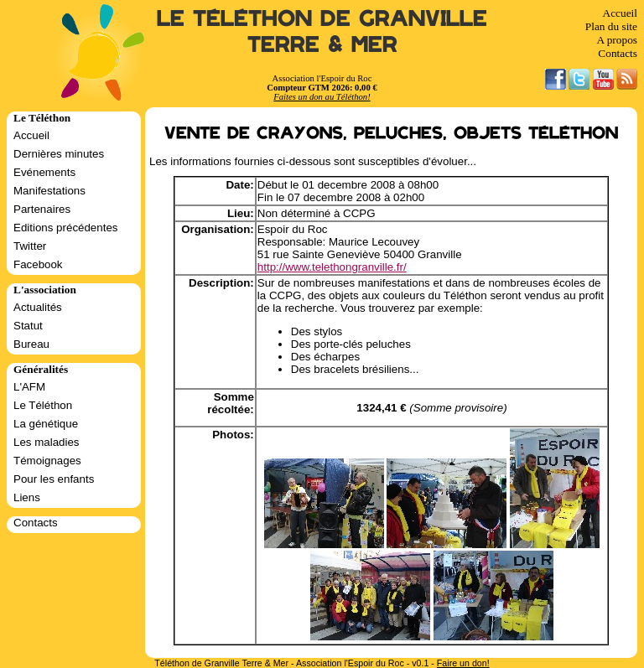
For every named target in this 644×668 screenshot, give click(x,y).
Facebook (38, 264)
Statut (28, 326)
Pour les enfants (54, 479)
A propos (617, 40)
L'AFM (29, 387)
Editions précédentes (65, 228)
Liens (27, 497)
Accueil (620, 13)
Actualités (38, 307)
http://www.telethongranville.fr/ (332, 267)
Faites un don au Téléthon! (322, 97)
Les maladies (47, 442)
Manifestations (49, 191)
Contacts (618, 53)
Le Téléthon (43, 405)
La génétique (46, 424)
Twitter (30, 246)
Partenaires (42, 209)
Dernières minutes (59, 154)
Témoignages (47, 461)
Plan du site (611, 26)
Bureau (31, 344)
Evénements (44, 172)
